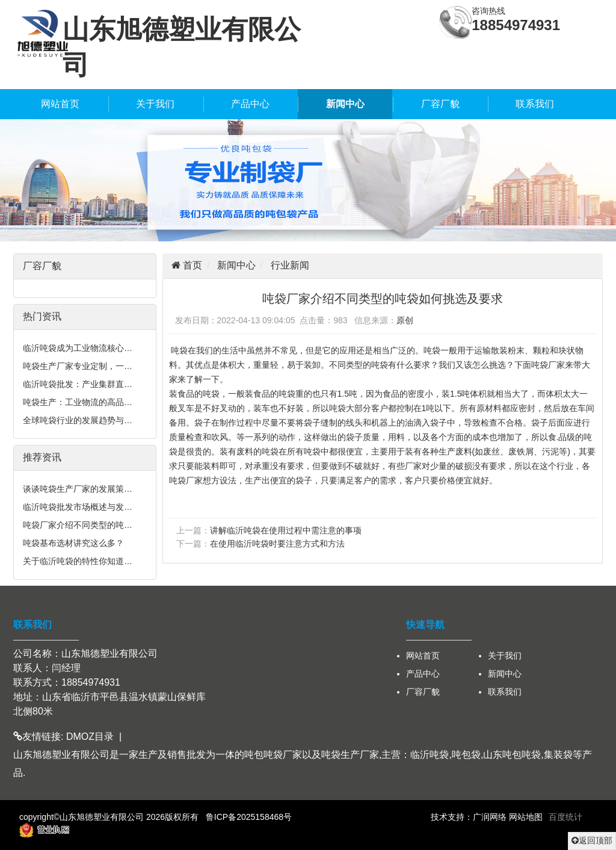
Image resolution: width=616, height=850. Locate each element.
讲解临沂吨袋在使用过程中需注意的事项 (286, 530)
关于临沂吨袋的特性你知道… (78, 561)
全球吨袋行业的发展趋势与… (78, 420)
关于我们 (155, 104)
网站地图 (526, 817)
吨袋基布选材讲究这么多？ (73, 543)
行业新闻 (290, 265)
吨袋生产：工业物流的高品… (78, 402)
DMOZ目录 (90, 737)
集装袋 (558, 755)
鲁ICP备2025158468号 (249, 817)
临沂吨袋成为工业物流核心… (78, 348)
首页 (191, 265)
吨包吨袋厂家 (273, 755)
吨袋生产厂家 (350, 755)
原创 (405, 320)
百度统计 (565, 817)
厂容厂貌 (440, 104)
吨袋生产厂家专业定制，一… (78, 366)
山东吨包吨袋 (512, 755)
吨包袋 (466, 755)
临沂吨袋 (430, 755)
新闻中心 (345, 104)
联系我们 (535, 104)
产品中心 (250, 104)
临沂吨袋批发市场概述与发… (78, 507)
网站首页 (60, 104)
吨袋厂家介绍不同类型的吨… (78, 525)
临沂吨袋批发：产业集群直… (78, 384)
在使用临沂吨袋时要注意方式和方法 (277, 544)
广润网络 (490, 817)
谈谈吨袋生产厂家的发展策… (78, 489)
